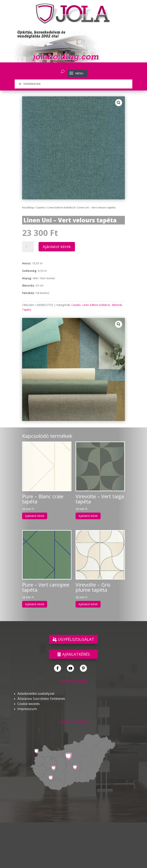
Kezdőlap (28, 207)
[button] (119, 103)
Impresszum (27, 709)
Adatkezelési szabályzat (36, 693)
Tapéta (27, 310)
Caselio (41, 207)
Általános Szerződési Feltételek (41, 699)
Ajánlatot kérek (57, 247)
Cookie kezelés (29, 704)
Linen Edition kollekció (61, 207)
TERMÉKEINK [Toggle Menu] (30, 84)
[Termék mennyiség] (28, 247)
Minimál (117, 305)
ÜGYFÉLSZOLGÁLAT (76, 639)
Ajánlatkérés (76, 654)
